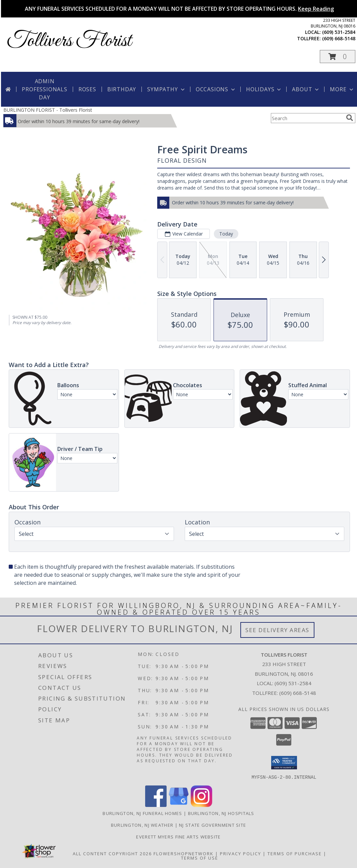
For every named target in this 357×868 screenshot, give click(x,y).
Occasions (216, 89)
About (306, 89)
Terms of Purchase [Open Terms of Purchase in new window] (295, 853)
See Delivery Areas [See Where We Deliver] (277, 630)
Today (226, 234)
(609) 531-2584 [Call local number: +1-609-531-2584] (339, 32)
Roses (87, 89)
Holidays (264, 89)
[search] (350, 118)
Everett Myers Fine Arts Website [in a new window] (178, 836)
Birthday (122, 89)
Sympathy (166, 89)
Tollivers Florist (69, 41)
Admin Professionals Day (44, 89)
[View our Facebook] (156, 805)
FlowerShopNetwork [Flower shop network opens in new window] (184, 853)
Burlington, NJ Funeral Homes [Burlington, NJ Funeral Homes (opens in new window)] (142, 813)
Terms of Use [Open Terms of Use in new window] (200, 858)
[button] (338, 57)
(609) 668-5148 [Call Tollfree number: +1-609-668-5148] (298, 693)
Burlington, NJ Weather (142, 825)
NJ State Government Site (213, 825)
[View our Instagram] (201, 805)
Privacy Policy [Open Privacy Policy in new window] (241, 853)
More (342, 89)
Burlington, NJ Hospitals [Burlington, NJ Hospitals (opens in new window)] (221, 813)
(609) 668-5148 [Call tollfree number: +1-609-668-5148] (339, 38)
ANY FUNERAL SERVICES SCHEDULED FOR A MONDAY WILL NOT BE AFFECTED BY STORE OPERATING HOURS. (179, 9)
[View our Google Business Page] (179, 805)
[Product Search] (307, 118)
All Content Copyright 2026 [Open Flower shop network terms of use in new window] (112, 853)
